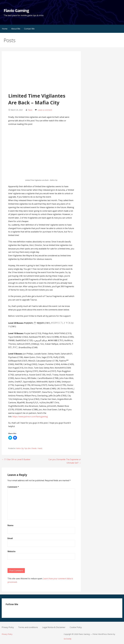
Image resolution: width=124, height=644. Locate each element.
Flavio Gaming (16, 10)
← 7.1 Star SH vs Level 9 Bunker (16, 459)
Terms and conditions (28, 627)
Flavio (30, 110)
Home (5, 29)
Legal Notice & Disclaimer (54, 627)
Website (12, 551)
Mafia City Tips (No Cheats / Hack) (29, 448)
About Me (16, 29)
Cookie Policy (76, 627)
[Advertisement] (41, 74)
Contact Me (29, 29)
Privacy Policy (8, 627)
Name (10, 525)
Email (10, 538)
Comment (13, 487)
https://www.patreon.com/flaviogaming (30, 417)
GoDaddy (68, 639)
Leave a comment (45, 110)
